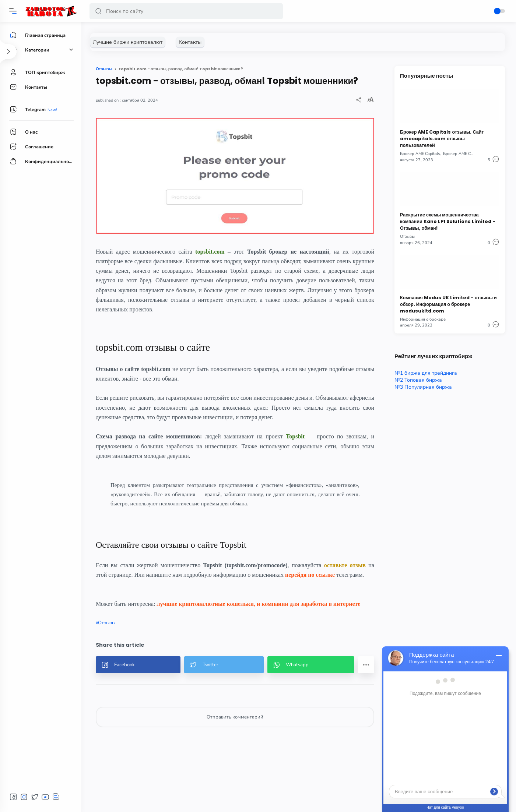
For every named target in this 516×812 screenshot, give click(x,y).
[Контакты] (190, 42)
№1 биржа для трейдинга (426, 373)
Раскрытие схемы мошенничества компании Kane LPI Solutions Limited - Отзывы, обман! (448, 221)
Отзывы (107, 623)
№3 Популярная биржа (423, 387)
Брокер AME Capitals (420, 154)
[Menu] (13, 11)
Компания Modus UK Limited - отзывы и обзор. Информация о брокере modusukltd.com (448, 304)
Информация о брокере (423, 319)
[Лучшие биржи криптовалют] (128, 42)
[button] (98, 11)
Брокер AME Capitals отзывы (471, 154)
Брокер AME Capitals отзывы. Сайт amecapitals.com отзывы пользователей (442, 139)
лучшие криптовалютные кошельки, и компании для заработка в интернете (258, 604)
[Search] (186, 11)
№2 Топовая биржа (418, 380)
